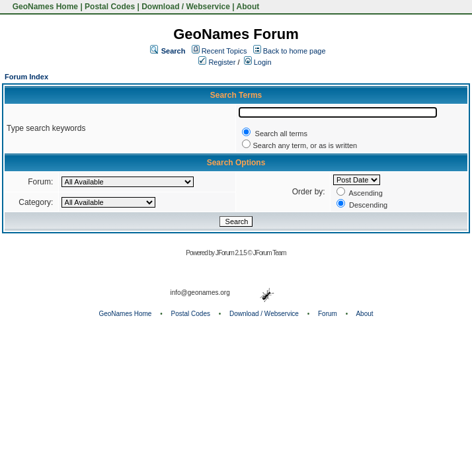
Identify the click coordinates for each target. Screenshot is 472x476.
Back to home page (295, 51)
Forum (328, 314)
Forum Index (26, 77)
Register (217, 62)
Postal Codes (110, 7)
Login (258, 62)
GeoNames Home (44, 7)
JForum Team (270, 253)
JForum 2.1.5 (232, 253)
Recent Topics (224, 51)
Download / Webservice (186, 7)
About (248, 7)
